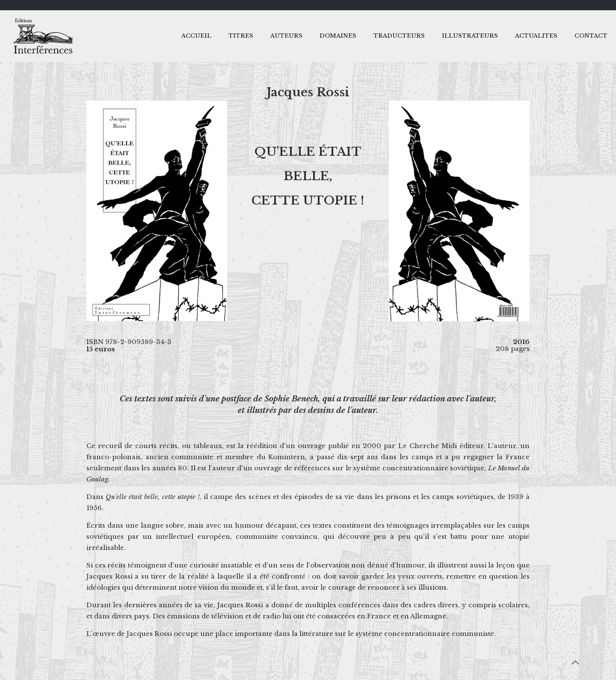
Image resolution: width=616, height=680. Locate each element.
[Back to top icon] (575, 662)
